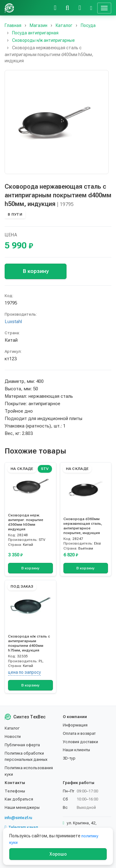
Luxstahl (13, 322)
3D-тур (69, 758)
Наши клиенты (76, 750)
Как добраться (19, 799)
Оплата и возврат (79, 733)
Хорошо (58, 854)
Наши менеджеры (22, 807)
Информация (75, 725)
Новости (13, 736)
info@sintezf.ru (18, 818)
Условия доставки (80, 742)
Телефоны (15, 791)
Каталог (12, 728)
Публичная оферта (22, 745)
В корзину (36, 271)
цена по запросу (24, 672)
